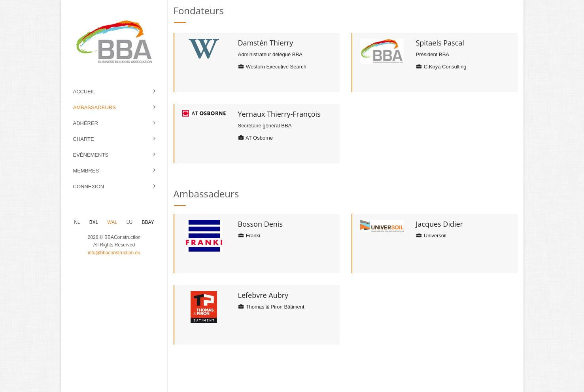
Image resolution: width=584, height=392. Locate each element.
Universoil (431, 236)
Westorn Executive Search (272, 67)
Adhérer (86, 123)
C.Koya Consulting (441, 67)
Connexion (89, 187)
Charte (84, 139)
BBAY (148, 222)
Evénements (91, 155)
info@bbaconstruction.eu (114, 253)
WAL (112, 222)
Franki (249, 236)
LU (129, 222)
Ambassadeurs (94, 107)
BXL (94, 222)
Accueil (84, 92)
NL (77, 222)
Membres (86, 171)
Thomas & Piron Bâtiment (271, 307)
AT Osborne (255, 138)
